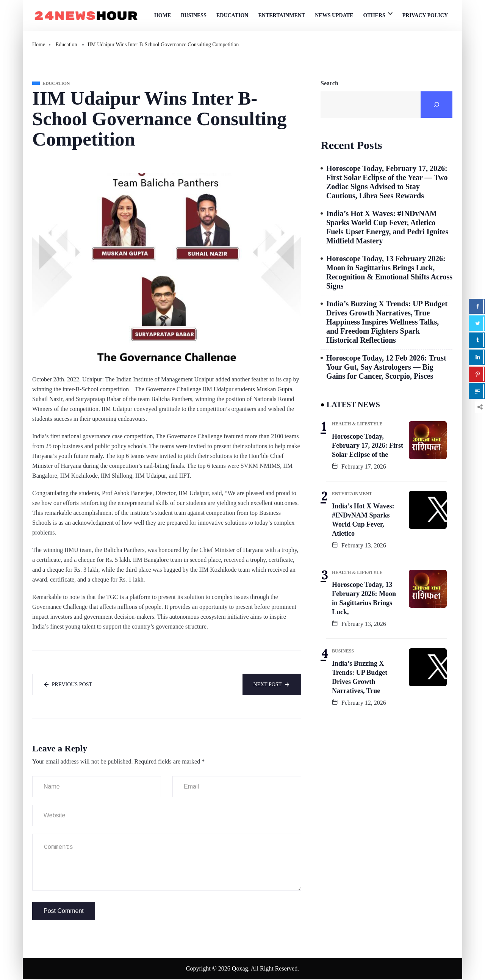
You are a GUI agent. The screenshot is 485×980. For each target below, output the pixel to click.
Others (374, 15)
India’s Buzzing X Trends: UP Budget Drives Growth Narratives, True (360, 677)
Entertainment (282, 15)
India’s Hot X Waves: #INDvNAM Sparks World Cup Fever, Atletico (363, 520)
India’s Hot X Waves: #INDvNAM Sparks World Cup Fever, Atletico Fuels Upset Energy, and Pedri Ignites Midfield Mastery (387, 227)
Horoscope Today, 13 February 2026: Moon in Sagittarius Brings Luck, (364, 598)
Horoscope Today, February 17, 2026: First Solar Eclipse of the (368, 445)
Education (232, 15)
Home (163, 15)
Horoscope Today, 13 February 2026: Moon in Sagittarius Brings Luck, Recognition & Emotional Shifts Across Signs (389, 272)
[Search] (436, 105)
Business (194, 15)
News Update (334, 15)
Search (329, 83)
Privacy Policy (425, 15)
